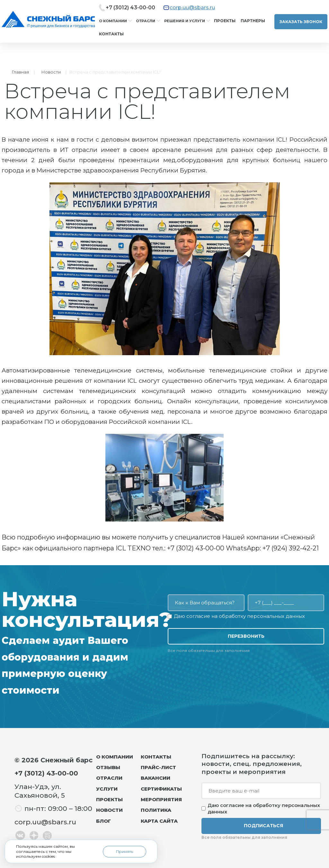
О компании (113, 21)
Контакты (111, 34)
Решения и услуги (185, 21)
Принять (124, 851)
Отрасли (146, 21)
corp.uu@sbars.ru (192, 8)
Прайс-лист (158, 767)
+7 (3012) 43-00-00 (130, 8)
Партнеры (253, 21)
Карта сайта (159, 821)
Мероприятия (161, 799)
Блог (103, 821)
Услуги (107, 789)
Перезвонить (246, 636)
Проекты (225, 21)
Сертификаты (161, 789)
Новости (51, 72)
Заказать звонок (301, 22)
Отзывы (108, 767)
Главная (20, 72)
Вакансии (156, 778)
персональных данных (276, 616)
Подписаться (263, 826)
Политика (156, 810)
